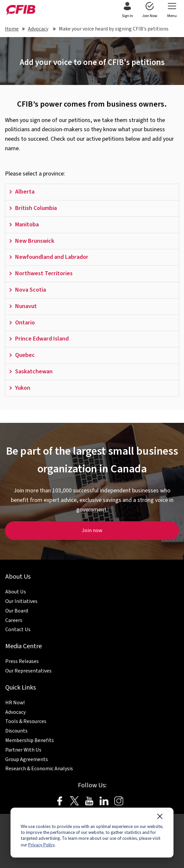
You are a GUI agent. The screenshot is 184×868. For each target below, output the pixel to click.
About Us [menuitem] (16, 592)
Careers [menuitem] (14, 620)
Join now (92, 530)
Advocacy (38, 29)
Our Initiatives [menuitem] (21, 601)
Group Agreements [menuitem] (27, 759)
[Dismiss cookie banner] (160, 818)
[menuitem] (127, 10)
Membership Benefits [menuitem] (30, 740)
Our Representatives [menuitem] (28, 671)
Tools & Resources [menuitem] (26, 721)
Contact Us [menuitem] (18, 630)
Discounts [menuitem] (16, 731)
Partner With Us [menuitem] (23, 750)
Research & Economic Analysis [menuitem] (39, 769)
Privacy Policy (41, 845)
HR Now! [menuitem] (15, 703)
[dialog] (92, 833)
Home (12, 29)
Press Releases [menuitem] (22, 661)
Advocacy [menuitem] (15, 712)
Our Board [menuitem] (17, 611)
